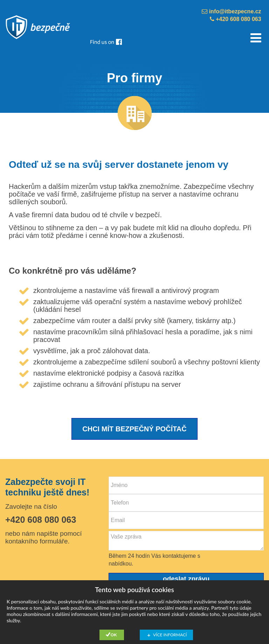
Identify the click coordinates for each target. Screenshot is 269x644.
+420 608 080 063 (236, 19)
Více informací (170, 635)
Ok (114, 635)
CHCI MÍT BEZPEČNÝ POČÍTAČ (134, 429)
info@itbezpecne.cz (231, 11)
